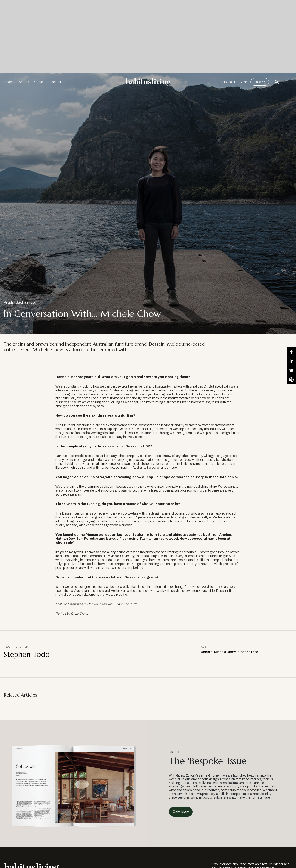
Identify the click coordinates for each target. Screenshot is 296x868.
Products (39, 82)
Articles (24, 82)
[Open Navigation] (288, 82)
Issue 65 (260, 82)
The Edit (55, 82)
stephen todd (248, 652)
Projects (9, 82)
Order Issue (181, 812)
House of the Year (235, 82)
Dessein (206, 652)
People (9, 302)
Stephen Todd (26, 302)
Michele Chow (225, 652)
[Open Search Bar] (277, 82)
